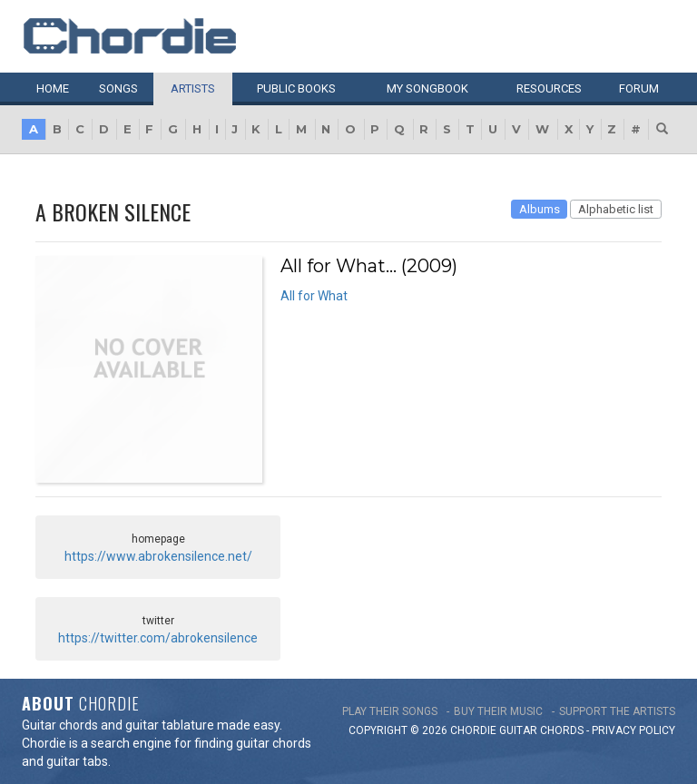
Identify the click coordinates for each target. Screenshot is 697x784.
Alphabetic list (616, 209)
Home (53, 88)
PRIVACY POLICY (633, 730)
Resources (549, 88)
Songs (118, 88)
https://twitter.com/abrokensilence (158, 638)
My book (427, 88)
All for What (314, 296)
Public (296, 88)
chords (562, 730)
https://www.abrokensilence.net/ (158, 556)
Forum (639, 88)
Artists (193, 88)
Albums (540, 209)
